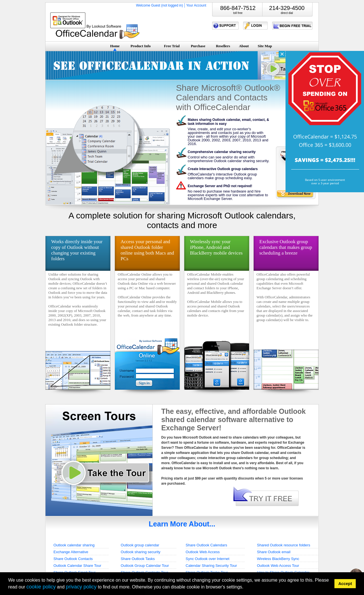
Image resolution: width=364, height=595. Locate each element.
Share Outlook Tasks (138, 559)
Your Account (196, 5)
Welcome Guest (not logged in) (159, 5)
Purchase (198, 46)
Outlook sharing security (141, 552)
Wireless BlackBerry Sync (278, 559)
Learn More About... (182, 524)
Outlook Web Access (203, 552)
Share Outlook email (274, 552)
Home (115, 46)
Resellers (223, 46)
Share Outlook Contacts (73, 559)
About (244, 46)
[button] (245, 588)
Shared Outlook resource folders (284, 545)
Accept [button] (345, 584)
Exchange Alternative (71, 552)
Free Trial (172, 46)
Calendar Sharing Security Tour (211, 566)
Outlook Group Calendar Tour (145, 566)
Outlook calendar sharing (74, 545)
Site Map (265, 46)
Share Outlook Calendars (206, 545)
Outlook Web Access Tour (278, 566)
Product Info (141, 46)
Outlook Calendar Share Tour (77, 566)
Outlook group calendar (140, 545)
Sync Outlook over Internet (208, 559)
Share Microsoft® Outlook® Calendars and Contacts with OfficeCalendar (228, 97)
